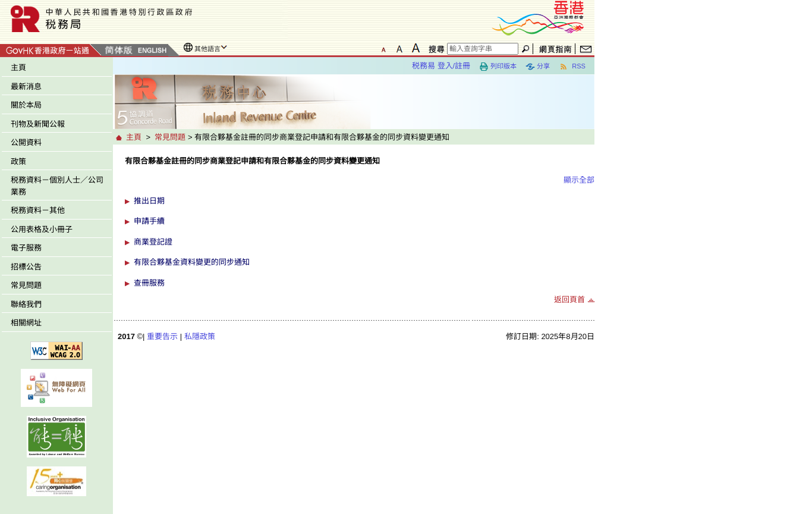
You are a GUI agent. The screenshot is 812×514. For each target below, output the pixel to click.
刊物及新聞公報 (38, 124)
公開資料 (26, 142)
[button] (360, 201)
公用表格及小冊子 (42, 229)
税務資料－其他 (38, 210)
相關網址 (26, 323)
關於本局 (26, 105)
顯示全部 (579, 180)
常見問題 (26, 285)
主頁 (18, 68)
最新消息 (26, 87)
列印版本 (498, 67)
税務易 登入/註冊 (441, 66)
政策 (18, 162)
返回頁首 (569, 300)
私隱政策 (200, 336)
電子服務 (26, 248)
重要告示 (162, 336)
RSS (572, 67)
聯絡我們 (26, 304)
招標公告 (26, 267)
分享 (538, 67)
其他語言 (207, 49)
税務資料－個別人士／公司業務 (57, 186)
